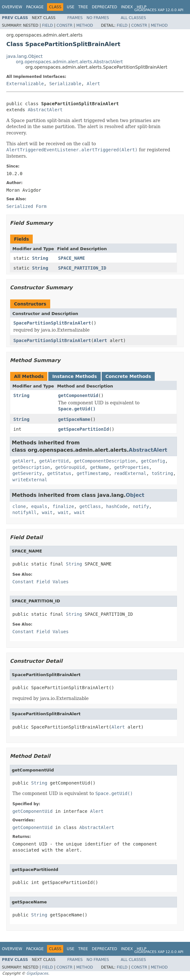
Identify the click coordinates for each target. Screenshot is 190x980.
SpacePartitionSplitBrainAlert (52, 323)
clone (19, 506)
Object (135, 495)
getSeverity (27, 473)
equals (39, 506)
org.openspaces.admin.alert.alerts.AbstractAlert (69, 62)
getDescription (31, 467)
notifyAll (24, 512)
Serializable (65, 84)
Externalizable (25, 84)
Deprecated (105, 7)
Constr (64, 25)
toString (162, 473)
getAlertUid (54, 461)
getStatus (59, 473)
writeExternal (30, 480)
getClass (90, 506)
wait (47, 512)
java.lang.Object (24, 56)
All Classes (133, 18)
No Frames (98, 18)
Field (47, 25)
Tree (83, 7)
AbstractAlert (45, 110)
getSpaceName (74, 419)
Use (71, 7)
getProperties (132, 467)
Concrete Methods (128, 376)
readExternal (130, 473)
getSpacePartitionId (84, 429)
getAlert (23, 461)
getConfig (153, 461)
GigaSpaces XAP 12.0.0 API (159, 10)
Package (35, 7)
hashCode (117, 506)
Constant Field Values (41, 582)
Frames (75, 18)
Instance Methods (74, 376)
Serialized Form (26, 206)
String (40, 258)
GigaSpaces (37, 973)
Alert (93, 84)
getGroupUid (70, 467)
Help (142, 7)
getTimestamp (93, 473)
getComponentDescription (105, 461)
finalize (63, 506)
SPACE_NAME (71, 258)
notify (141, 506)
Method (85, 25)
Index (127, 7)
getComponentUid (78, 395)
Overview (12, 7)
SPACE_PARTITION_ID (82, 268)
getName (99, 467)
